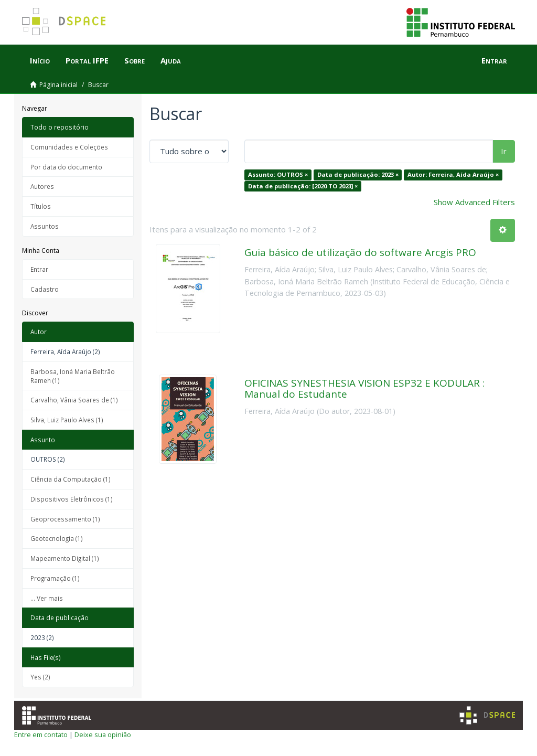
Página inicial (58, 85)
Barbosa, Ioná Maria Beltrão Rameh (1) (73, 376)
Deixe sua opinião (103, 734)
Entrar (39, 269)
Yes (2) (40, 677)
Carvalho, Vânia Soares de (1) (74, 400)
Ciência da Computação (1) (71, 479)
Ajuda (171, 60)
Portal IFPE (87, 60)
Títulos (41, 206)
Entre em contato (41, 734)
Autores (42, 186)
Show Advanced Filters (474, 202)
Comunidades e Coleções (69, 147)
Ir (504, 151)
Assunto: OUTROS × (278, 174)
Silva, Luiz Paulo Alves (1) (67, 420)
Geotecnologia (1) (57, 538)
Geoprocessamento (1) (65, 519)
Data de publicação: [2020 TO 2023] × (303, 186)
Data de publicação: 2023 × (358, 174)
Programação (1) (55, 578)
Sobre (135, 60)
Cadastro (45, 289)
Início (40, 60)
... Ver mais (47, 598)
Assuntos (45, 226)
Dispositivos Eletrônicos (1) (72, 499)
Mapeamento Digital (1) (65, 558)
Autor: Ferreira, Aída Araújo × (453, 174)
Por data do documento (66, 167)
